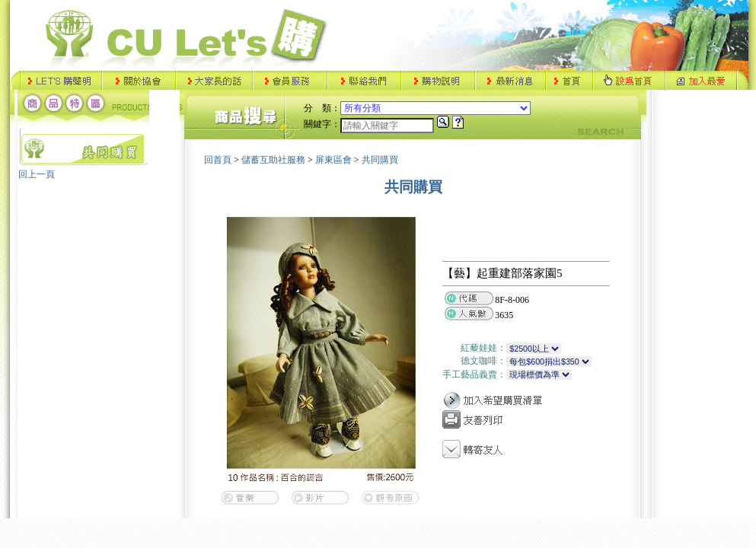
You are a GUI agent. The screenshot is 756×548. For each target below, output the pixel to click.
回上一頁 (37, 174)
